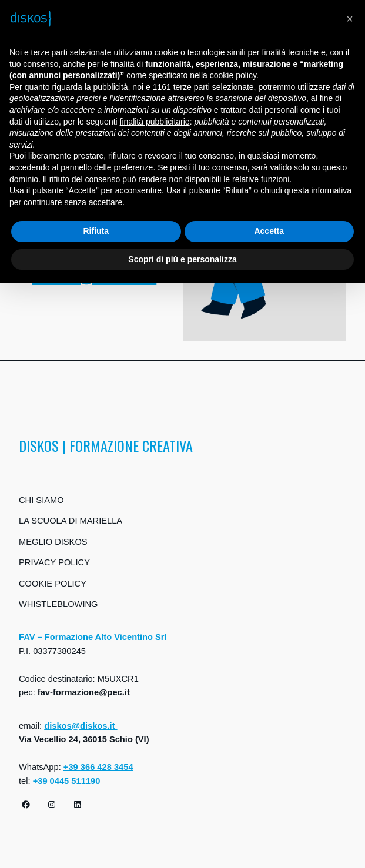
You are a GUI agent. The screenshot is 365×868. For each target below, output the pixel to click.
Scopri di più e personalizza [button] (182, 259)
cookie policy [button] (233, 75)
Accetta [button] (269, 231)
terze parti (192, 87)
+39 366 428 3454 (98, 767)
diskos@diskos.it (81, 726)
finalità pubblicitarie (155, 122)
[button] (350, 19)
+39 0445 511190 (67, 781)
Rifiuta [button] (96, 231)
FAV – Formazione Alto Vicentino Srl (93, 637)
